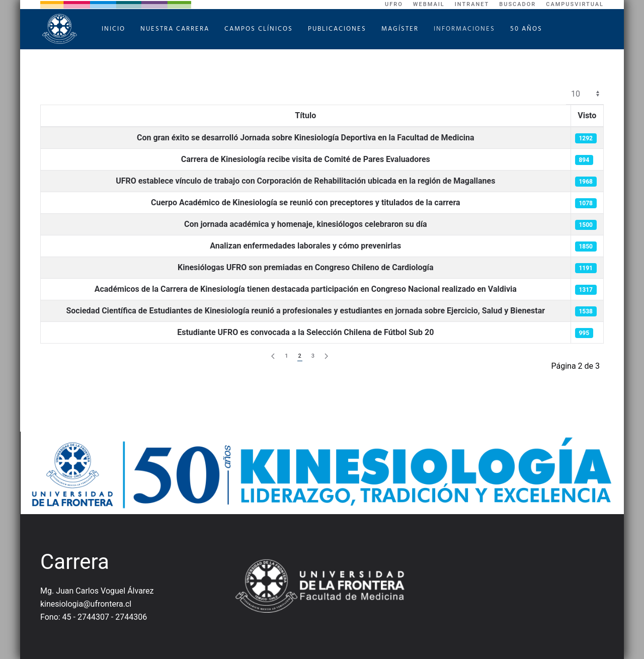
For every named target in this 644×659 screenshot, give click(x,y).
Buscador (517, 4)
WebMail (429, 4)
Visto (587, 115)
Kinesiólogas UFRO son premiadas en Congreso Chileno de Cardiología (305, 267)
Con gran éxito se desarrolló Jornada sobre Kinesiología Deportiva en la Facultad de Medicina (306, 138)
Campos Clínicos (259, 29)
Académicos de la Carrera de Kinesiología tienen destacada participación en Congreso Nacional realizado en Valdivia (306, 289)
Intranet (472, 4)
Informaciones (464, 29)
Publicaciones (337, 29)
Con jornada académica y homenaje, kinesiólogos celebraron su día (306, 224)
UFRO (394, 4)
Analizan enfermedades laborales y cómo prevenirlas (305, 246)
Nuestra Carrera (175, 29)
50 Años (526, 29)
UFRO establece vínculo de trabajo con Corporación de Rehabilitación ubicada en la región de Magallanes (305, 181)
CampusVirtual (575, 4)
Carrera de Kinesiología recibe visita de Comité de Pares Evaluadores (306, 159)
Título (305, 115)
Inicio (113, 29)
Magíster (400, 29)
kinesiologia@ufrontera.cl (86, 604)
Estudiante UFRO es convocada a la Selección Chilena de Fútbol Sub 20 (305, 332)
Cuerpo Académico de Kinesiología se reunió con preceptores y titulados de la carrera (306, 202)
